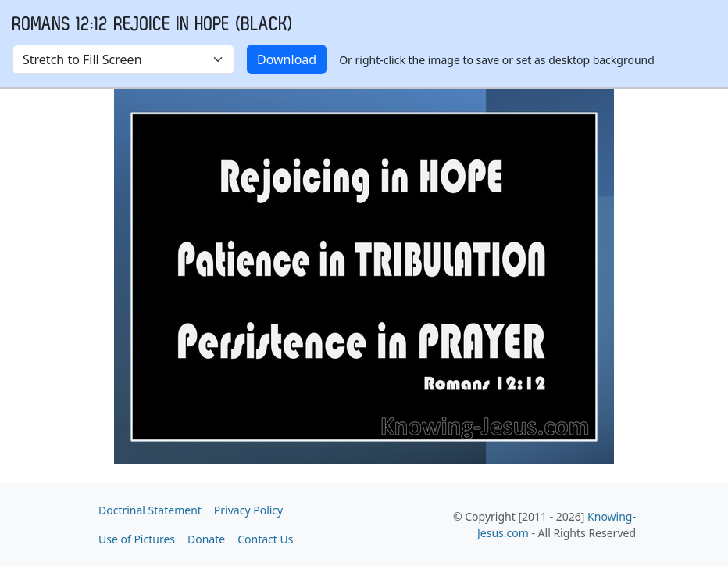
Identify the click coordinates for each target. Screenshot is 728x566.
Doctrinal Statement (150, 510)
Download (287, 59)
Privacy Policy (248, 510)
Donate (206, 539)
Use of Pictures (137, 539)
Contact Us (265, 539)
